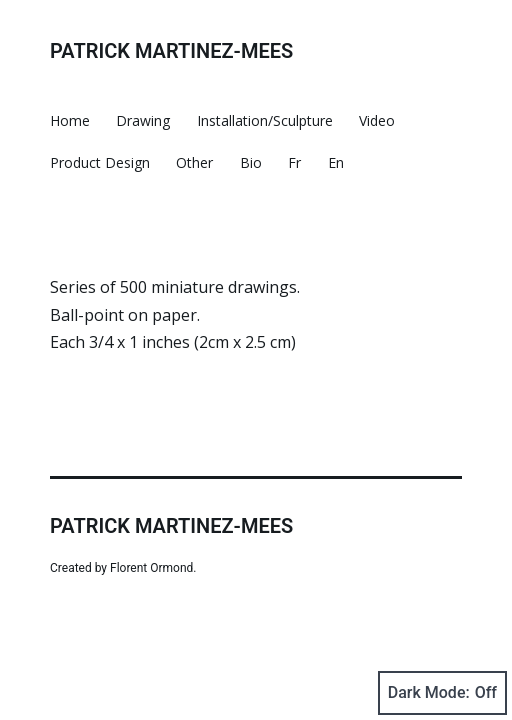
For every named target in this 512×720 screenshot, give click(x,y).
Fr (294, 162)
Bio (251, 162)
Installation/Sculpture (265, 120)
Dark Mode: (442, 693)
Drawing (143, 120)
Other (194, 162)
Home (70, 120)
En (336, 162)
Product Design (100, 162)
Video (377, 120)
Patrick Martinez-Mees (171, 51)
